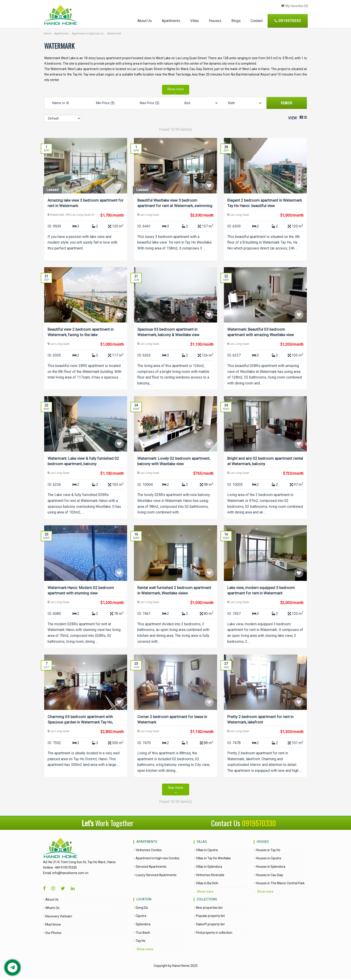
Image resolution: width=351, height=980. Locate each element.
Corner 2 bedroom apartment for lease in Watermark (173, 721)
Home (47, 34)
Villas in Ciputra (206, 852)
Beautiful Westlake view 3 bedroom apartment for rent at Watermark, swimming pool (175, 203)
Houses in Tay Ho (267, 852)
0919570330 (259, 825)
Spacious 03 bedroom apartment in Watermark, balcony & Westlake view (169, 332)
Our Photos (36, 934)
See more (176, 791)
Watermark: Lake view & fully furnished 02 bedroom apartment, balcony (84, 462)
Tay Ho (140, 942)
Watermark (114, 34)
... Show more (204, 893)
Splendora (142, 926)
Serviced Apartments (150, 868)
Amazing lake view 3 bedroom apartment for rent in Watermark (83, 203)
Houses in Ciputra (268, 860)
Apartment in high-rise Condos (89, 34)
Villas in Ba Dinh (206, 885)
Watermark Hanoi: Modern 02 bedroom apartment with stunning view (81, 591)
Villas (195, 21)
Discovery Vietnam (41, 918)
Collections (207, 901)
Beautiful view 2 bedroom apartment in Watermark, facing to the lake (81, 332)
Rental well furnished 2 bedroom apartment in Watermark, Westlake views (175, 591)
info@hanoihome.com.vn (54, 875)
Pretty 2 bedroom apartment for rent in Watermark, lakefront (261, 721)
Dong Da (141, 909)
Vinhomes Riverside (209, 876)
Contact (257, 21)
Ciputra (140, 917)
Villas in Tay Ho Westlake (213, 860)
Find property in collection (213, 934)
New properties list (208, 909)
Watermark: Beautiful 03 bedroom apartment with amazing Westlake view (261, 332)
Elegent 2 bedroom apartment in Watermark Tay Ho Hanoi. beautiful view (265, 203)
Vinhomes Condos (148, 852)
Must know (36, 926)
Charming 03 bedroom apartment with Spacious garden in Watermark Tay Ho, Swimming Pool (81, 721)
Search (287, 103)
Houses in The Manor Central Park (279, 885)
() (294, 6)
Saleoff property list (209, 926)
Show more (175, 89)
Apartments (171, 21)
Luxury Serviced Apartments (155, 876)
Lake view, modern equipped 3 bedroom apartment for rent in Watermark (261, 591)
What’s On (35, 909)
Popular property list (209, 917)
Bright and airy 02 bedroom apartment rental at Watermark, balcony (260, 462)
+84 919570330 (49, 869)
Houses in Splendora (270, 868)
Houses (215, 21)
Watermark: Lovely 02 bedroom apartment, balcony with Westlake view (174, 462)
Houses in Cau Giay (269, 876)
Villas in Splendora (208, 868)
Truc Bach (142, 934)
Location (144, 901)
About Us (145, 21)
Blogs (236, 21)
